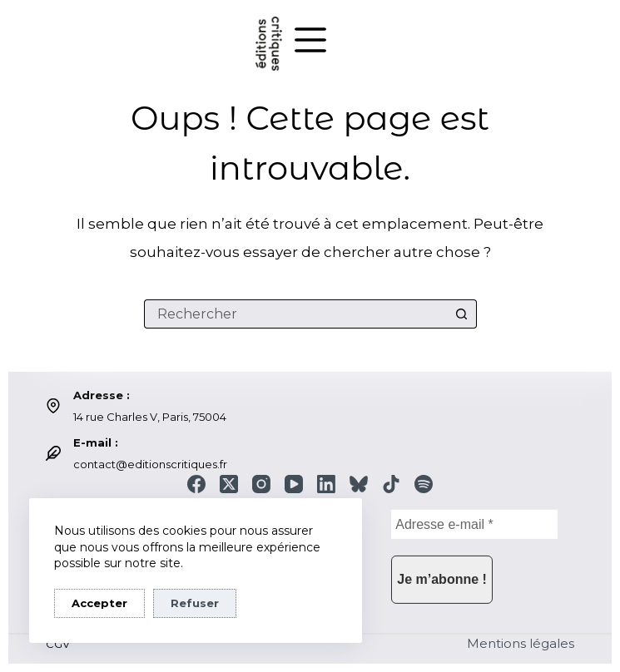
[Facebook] (196, 484)
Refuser (195, 603)
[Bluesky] (359, 484)
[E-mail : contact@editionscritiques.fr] (53, 453)
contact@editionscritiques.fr (150, 464)
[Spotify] (424, 484)
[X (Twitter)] (229, 484)
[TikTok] (391, 484)
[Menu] (310, 40)
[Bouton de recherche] (462, 314)
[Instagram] (261, 484)
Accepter (99, 603)
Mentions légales (521, 643)
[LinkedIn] (326, 484)
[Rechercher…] (296, 314)
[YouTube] (294, 484)
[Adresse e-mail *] (474, 524)
